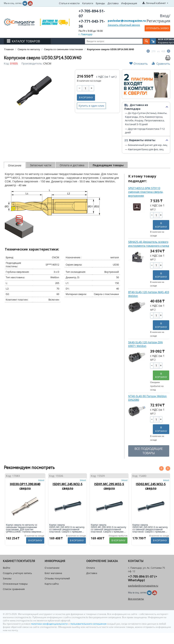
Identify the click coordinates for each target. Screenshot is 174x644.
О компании (52, 568)
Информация (129, 3)
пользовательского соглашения (88, 624)
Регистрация (158, 21)
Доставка (113, 3)
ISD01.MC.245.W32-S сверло (68, 486)
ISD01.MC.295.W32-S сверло (109, 486)
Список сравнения (14, 589)
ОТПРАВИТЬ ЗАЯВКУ (157, 28)
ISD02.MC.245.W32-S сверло (151, 486)
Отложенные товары (15, 584)
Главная (9, 49)
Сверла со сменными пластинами (63, 49)
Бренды (100, 3)
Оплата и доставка (72, 165)
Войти (6, 568)
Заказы (7, 578)
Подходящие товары (108, 165)
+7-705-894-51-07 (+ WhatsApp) (143, 578)
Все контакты (136, 599)
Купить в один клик (91, 106)
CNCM (47, 63)
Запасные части (41, 165)
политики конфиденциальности (50, 624)
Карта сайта (52, 584)
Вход (164, 16)
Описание (15, 165)
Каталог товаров (26, 41)
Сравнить (160, 63)
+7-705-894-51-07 (92, 14)
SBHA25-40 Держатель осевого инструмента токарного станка (149, 244)
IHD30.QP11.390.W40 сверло (25, 486)
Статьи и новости (69, 3)
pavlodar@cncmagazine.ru (127, 21)
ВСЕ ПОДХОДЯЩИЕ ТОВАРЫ (149, 451)
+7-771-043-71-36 (92, 24)
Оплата (91, 568)
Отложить (139, 63)
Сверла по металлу (29, 49)
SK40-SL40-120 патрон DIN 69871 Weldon (145, 344)
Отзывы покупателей (57, 578)
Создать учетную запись (17, 573)
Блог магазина (53, 573)
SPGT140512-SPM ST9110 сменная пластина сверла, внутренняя (146, 192)
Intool (41, 480)
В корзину (86, 97)
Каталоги (88, 3)
